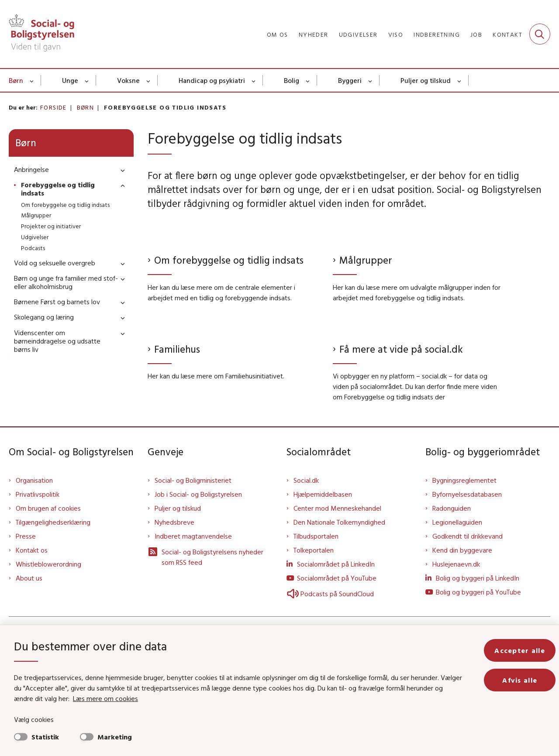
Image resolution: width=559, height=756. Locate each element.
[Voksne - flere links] (149, 80)
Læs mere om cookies (105, 698)
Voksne (128, 80)
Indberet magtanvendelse (193, 622)
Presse (26, 622)
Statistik (45, 737)
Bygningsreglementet (464, 566)
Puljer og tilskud (426, 80)
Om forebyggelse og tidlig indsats (229, 260)
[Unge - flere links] (87, 80)
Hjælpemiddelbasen (323, 580)
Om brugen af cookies (48, 594)
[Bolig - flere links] (308, 80)
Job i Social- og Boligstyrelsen (198, 580)
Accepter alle (520, 650)
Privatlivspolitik (38, 580)
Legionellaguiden (457, 608)
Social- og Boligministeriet (193, 566)
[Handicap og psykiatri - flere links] (254, 80)
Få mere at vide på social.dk (401, 435)
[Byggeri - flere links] (371, 80)
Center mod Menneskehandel (337, 594)
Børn (16, 80)
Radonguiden (452, 594)
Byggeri (350, 80)
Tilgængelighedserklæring (53, 608)
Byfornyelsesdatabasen (467, 580)
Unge (70, 80)
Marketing (115, 737)
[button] (121, 170)
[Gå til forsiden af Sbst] (41, 34)
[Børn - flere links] (32, 80)
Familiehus (177, 349)
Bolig (292, 80)
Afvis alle (520, 680)
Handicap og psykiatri (212, 80)
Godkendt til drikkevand (468, 622)
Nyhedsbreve (174, 608)
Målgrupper (366, 260)
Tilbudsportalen (316, 622)
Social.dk (306, 566)
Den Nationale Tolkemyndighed (339, 608)
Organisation (34, 566)
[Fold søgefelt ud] (540, 34)
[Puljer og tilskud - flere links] (460, 80)
